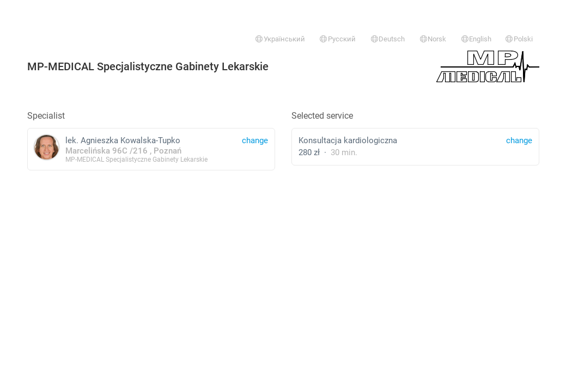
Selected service (322, 116)
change (519, 140)
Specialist (46, 116)
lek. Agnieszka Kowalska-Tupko (151, 149)
